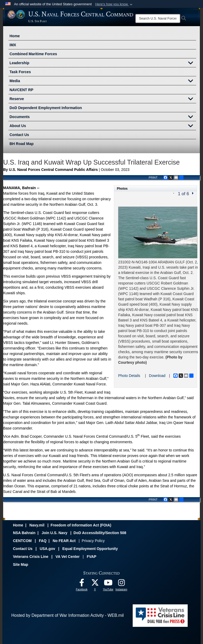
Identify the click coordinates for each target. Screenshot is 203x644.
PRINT (153, 178)
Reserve (103, 99)
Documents (103, 117)
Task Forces (20, 72)
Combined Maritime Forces (33, 54)
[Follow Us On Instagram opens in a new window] (121, 584)
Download (157, 376)
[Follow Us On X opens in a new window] (95, 584)
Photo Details (129, 376)
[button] (114, 4)
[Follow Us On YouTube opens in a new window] (108, 584)
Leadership (103, 63)
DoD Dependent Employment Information (46, 108)
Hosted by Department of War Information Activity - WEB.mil (68, 615)
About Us (103, 126)
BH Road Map (22, 144)
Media (103, 81)
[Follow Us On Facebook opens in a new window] (82, 584)
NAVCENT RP (21, 90)
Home (15, 36)
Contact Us (19, 135)
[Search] (158, 18)
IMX (13, 45)
